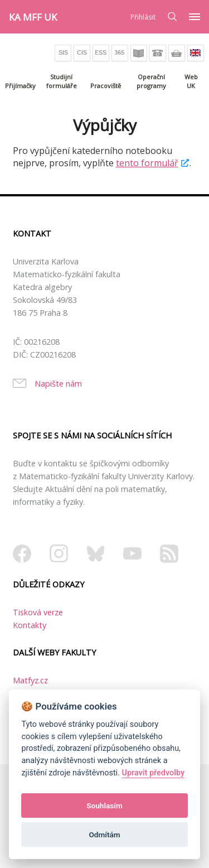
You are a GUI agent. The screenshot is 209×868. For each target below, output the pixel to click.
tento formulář (147, 163)
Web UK (191, 81)
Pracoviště (106, 86)
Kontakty (30, 625)
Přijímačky (20, 86)
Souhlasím (104, 806)
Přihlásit (143, 17)
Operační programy (151, 81)
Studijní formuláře (62, 81)
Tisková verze (38, 612)
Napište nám (58, 384)
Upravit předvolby (153, 773)
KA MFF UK (33, 17)
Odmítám (104, 835)
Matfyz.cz (30, 680)
